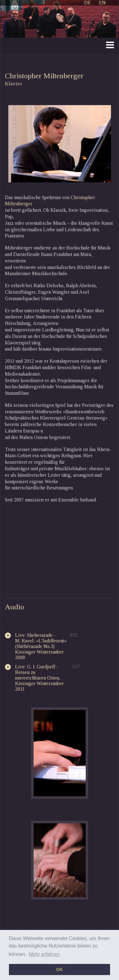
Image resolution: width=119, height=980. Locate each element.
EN (102, 3)
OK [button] (59, 969)
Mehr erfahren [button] (44, 954)
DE (88, 3)
